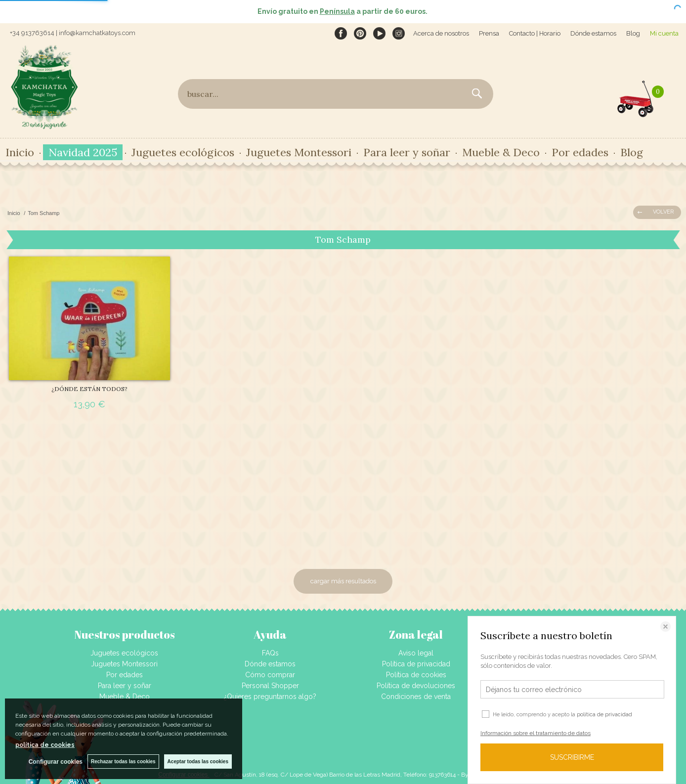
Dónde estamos (593, 33)
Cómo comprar (270, 675)
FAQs (270, 653)
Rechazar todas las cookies (123, 762)
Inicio (20, 152)
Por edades (580, 152)
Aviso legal (416, 653)
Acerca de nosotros (441, 33)
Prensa (489, 33)
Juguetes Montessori (299, 152)
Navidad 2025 (83, 152)
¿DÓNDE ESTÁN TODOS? (89, 389)
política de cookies (45, 745)
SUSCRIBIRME (572, 757)
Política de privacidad (416, 664)
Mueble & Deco (501, 152)
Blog (633, 33)
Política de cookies (416, 675)
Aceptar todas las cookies (198, 762)
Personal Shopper (270, 686)
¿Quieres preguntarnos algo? (270, 697)
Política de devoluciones (416, 686)
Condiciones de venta (416, 697)
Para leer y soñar (407, 152)
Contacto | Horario (535, 33)
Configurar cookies (56, 762)
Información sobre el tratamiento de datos (536, 733)
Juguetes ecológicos (183, 152)
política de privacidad (604, 715)
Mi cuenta (664, 33)
